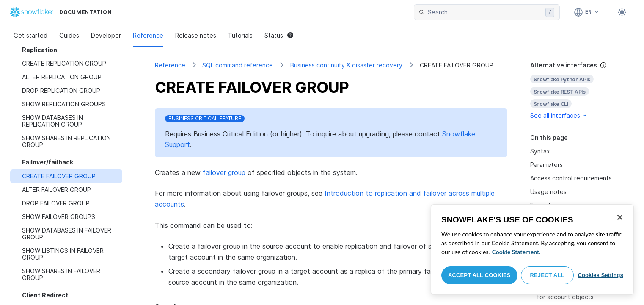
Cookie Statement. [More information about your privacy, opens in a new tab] (516, 252)
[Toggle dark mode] (622, 12)
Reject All (547, 275)
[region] (532, 250)
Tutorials (240, 35)
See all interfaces (559, 115)
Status (279, 35)
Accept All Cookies (479, 275)
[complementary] (578, 90)
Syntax (540, 151)
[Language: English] (587, 12)
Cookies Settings (600, 275)
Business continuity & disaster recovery (346, 65)
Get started (30, 35)
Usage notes (548, 192)
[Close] (620, 217)
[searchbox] (485, 12)
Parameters (546, 165)
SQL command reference (238, 65)
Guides (69, 35)
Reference (148, 35)
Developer (106, 35)
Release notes (196, 35)
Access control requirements (571, 178)
